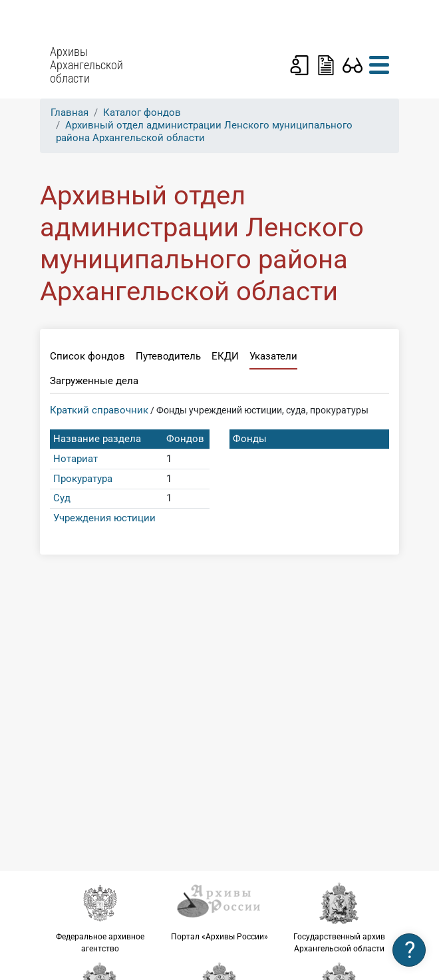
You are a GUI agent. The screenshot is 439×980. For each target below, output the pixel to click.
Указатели (273, 356)
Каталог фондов (142, 113)
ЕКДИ (225, 356)
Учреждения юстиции (104, 518)
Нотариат (75, 459)
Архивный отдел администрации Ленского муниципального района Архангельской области (204, 131)
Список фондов (87, 356)
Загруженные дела (94, 381)
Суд (62, 498)
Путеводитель (168, 356)
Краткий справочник (99, 410)
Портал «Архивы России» (219, 911)
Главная (70, 113)
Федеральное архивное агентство (100, 917)
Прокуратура (83, 479)
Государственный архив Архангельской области (339, 917)
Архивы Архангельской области (86, 65)
